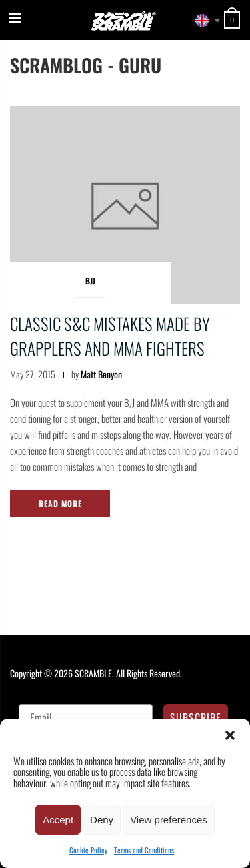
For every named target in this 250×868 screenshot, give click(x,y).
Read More (60, 503)
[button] (230, 735)
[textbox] (204, 21)
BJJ (90, 281)
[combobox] (204, 21)
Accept (58, 820)
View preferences (169, 820)
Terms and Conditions (144, 850)
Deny (102, 820)
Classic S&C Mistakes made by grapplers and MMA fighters (110, 336)
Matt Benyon (101, 374)
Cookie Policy (88, 850)
